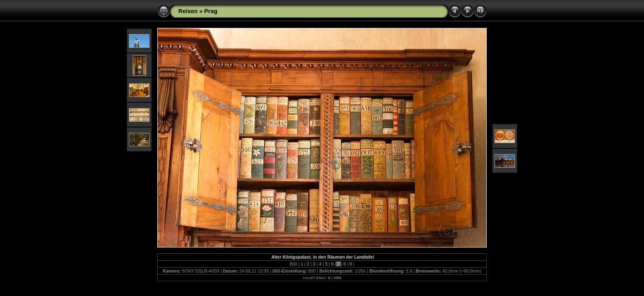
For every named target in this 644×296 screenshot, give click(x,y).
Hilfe (337, 278)
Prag (211, 11)
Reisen (188, 11)
